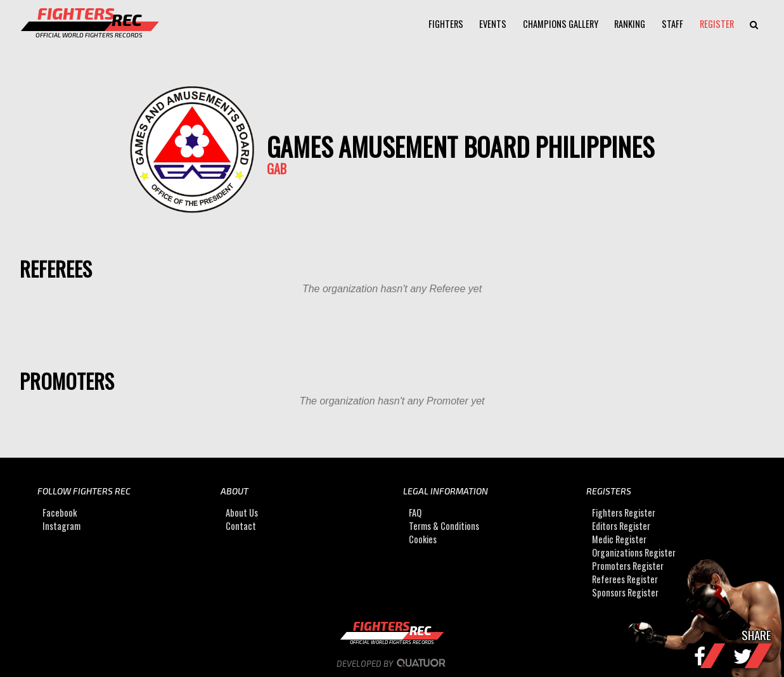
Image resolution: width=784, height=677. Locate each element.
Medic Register (619, 539)
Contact (241, 526)
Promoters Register (628, 566)
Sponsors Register (625, 592)
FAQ (415, 513)
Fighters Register (624, 513)
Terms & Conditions (444, 526)
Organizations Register (634, 552)
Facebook (60, 513)
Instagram (61, 526)
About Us (242, 513)
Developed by (392, 664)
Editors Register (621, 526)
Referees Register (625, 579)
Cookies (423, 539)
